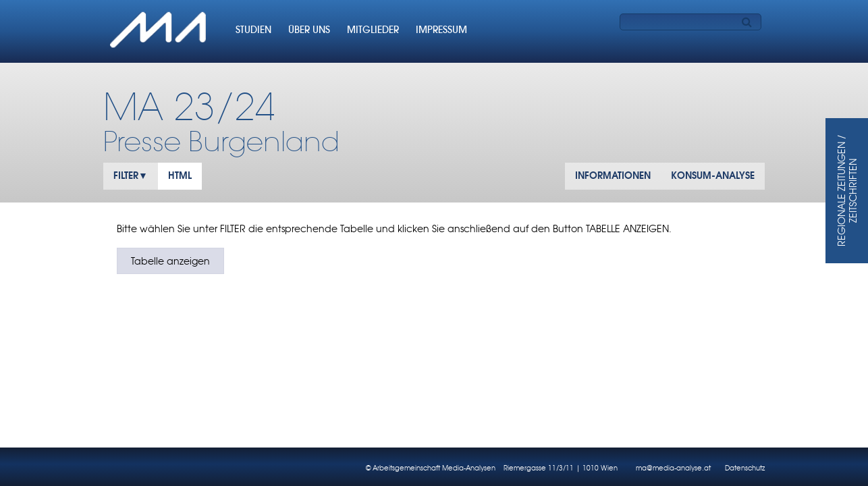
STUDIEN (253, 30)
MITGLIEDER (373, 30)
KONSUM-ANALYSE (713, 175)
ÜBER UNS (309, 30)
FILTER (126, 175)
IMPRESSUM (441, 30)
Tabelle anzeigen (170, 261)
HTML (180, 175)
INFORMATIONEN (613, 175)
